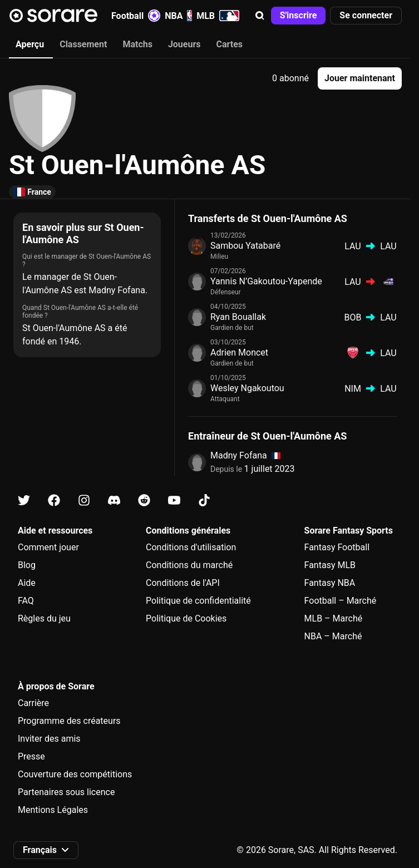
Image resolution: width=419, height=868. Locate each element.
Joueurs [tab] (184, 44)
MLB (218, 16)
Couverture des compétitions (75, 774)
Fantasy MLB (330, 565)
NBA (178, 16)
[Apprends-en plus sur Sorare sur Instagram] (84, 500)
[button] (260, 16)
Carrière (33, 703)
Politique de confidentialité (198, 601)
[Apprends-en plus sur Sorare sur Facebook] (54, 500)
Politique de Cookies (186, 618)
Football (136, 16)
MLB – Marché (334, 618)
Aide (27, 583)
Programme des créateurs (69, 721)
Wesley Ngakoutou (247, 388)
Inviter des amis (49, 739)
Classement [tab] (83, 44)
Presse (31, 756)
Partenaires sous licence (66, 792)
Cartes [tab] (230, 44)
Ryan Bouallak (238, 317)
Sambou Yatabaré (245, 246)
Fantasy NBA (330, 583)
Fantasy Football (337, 547)
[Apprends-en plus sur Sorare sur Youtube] (174, 500)
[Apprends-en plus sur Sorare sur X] (24, 500)
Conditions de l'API (183, 583)
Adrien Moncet (239, 352)
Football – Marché (341, 601)
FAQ (26, 601)
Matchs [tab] (137, 44)
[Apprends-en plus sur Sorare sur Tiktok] (204, 500)
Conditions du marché (189, 565)
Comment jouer (48, 547)
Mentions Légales (53, 810)
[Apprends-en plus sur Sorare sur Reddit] (144, 500)
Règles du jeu (44, 618)
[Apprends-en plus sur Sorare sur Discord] (114, 500)
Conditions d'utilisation (191, 547)
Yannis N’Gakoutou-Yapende (266, 281)
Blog (27, 565)
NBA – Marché (333, 636)
